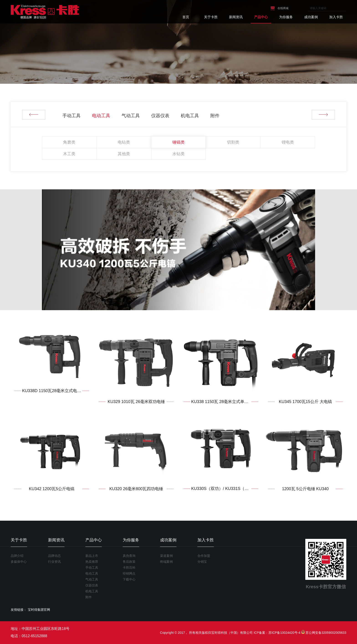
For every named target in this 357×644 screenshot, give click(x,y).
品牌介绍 (17, 556)
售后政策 (129, 562)
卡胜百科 (129, 568)
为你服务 (286, 17)
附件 (215, 116)
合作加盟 (204, 556)
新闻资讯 (236, 17)
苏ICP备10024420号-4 (284, 633)
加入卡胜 (336, 17)
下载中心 (129, 579)
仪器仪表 (160, 116)
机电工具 (190, 116)
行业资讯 (54, 562)
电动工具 (101, 116)
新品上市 (92, 556)
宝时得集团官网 (39, 610)
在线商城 (283, 8)
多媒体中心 (19, 562)
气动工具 (131, 116)
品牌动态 (54, 556)
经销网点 (129, 573)
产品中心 (261, 17)
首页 (186, 17)
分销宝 (202, 562)
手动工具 (71, 116)
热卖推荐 (92, 562)
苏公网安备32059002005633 (326, 633)
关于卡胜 (211, 17)
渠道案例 (166, 556)
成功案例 (311, 17)
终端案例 (166, 562)
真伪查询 (129, 556)
